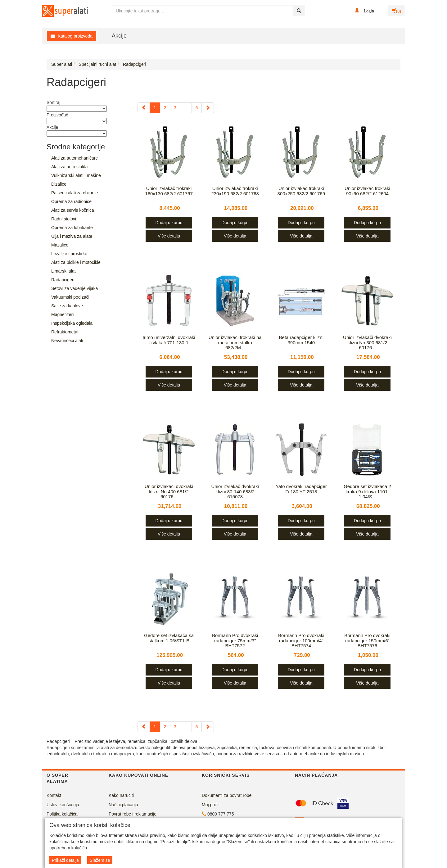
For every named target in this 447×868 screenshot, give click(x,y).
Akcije (119, 36)
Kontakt (54, 795)
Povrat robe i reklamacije (133, 814)
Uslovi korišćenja (63, 805)
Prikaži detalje (65, 860)
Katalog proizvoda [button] (72, 36)
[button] (364, 11)
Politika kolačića (62, 814)
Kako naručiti (121, 795)
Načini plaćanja (123, 805)
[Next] (208, 108)
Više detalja (169, 236)
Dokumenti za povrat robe (227, 795)
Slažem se (100, 860)
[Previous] (144, 108)
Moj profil (211, 805)
